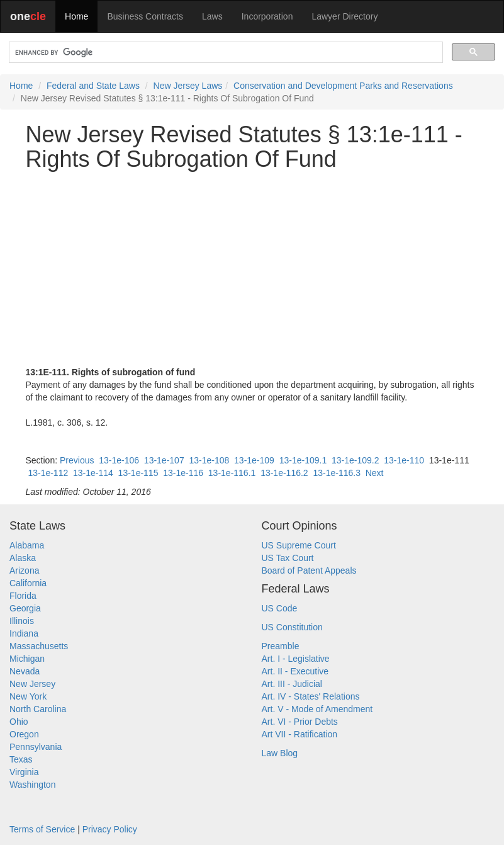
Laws (212, 16)
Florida (23, 596)
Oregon (24, 734)
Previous (77, 460)
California (28, 583)
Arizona (24, 570)
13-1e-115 (138, 473)
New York (28, 696)
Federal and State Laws (93, 86)
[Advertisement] (252, 269)
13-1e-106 (119, 460)
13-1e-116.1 (232, 473)
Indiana (24, 633)
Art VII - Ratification (300, 734)
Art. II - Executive (295, 671)
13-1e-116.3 (337, 473)
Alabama (27, 545)
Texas (21, 759)
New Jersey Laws (188, 86)
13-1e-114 (93, 473)
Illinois (22, 621)
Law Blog (280, 753)
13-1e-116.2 (284, 473)
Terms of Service (42, 829)
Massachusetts (39, 646)
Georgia (25, 608)
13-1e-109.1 (303, 460)
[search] (225, 53)
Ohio (19, 722)
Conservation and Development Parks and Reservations (343, 86)
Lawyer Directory (344, 16)
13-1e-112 (48, 473)
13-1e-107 (164, 460)
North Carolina (38, 709)
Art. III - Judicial (292, 684)
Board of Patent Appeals (309, 570)
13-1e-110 (404, 460)
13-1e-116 (183, 473)
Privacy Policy (110, 829)
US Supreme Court (299, 545)
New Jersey (32, 684)
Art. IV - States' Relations (311, 696)
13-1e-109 (254, 460)
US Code (280, 608)
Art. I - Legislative (296, 659)
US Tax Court (288, 558)
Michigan (27, 659)
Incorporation (267, 16)
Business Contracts (145, 16)
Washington (32, 785)
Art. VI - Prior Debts (300, 722)
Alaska (23, 558)
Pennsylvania (36, 747)
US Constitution (292, 627)
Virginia (24, 772)
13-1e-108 (209, 460)
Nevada (25, 671)
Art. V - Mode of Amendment (317, 709)
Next (375, 473)
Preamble (281, 646)
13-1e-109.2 (356, 460)
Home (76, 16)
